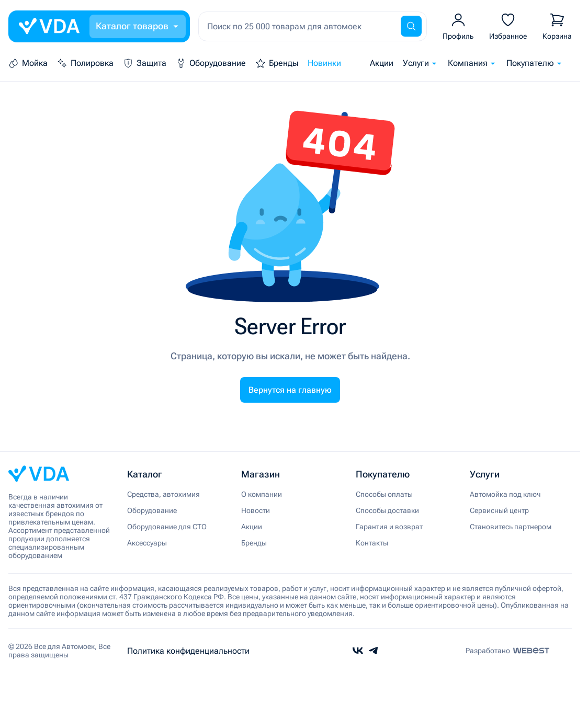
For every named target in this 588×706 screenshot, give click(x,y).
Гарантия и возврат (389, 527)
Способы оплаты (384, 494)
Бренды (254, 543)
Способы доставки (387, 510)
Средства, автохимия (163, 494)
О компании (262, 494)
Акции (382, 63)
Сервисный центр (499, 510)
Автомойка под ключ (505, 494)
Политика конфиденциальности (188, 651)
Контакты (372, 543)
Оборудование (152, 510)
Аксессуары (147, 543)
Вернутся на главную (290, 390)
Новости (256, 510)
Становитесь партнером (511, 527)
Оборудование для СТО (167, 527)
